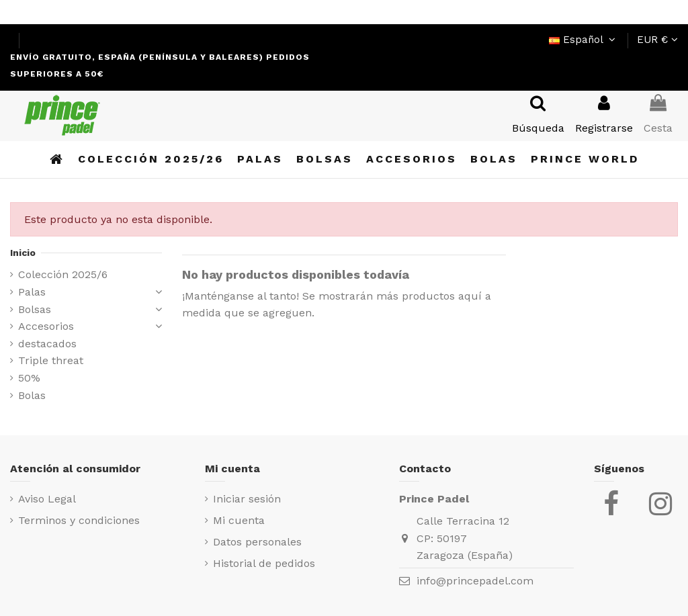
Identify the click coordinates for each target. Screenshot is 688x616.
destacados (47, 344)
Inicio (23, 253)
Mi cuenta (239, 520)
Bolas (32, 395)
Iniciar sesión (247, 499)
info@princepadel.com (475, 581)
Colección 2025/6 (63, 274)
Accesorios (46, 326)
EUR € (657, 40)
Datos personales (257, 542)
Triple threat (51, 360)
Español (584, 40)
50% (29, 378)
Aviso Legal (47, 499)
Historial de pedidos (264, 563)
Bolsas (35, 309)
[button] (585, 160)
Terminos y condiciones (79, 520)
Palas (32, 292)
